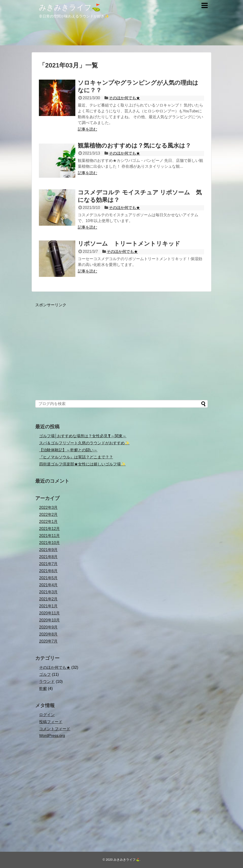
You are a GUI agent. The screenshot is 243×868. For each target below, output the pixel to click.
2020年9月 (48, 627)
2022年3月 (48, 508)
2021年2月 (48, 599)
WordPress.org (52, 736)
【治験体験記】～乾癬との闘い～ (68, 450)
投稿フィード (51, 722)
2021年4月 (48, 585)
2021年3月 (48, 592)
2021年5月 (48, 578)
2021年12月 (49, 529)
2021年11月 (49, 536)
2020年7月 (48, 641)
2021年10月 (49, 543)
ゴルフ (45, 674)
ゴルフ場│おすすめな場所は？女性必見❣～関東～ (83, 436)
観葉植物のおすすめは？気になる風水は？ (134, 145)
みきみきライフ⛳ (70, 7)
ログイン (47, 715)
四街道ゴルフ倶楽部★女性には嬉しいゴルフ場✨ (82, 464)
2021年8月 (48, 557)
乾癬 (43, 689)
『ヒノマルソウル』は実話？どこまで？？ (76, 457)
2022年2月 (48, 515)
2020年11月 (49, 613)
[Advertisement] (121, 354)
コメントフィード (55, 729)
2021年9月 (48, 550)
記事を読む (87, 129)
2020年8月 (48, 634)
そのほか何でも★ (124, 98)
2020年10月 (49, 620)
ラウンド (47, 682)
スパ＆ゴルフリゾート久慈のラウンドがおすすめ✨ (84, 443)
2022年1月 (48, 522)
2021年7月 (48, 564)
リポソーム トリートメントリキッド (129, 244)
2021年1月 (48, 606)
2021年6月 (48, 571)
